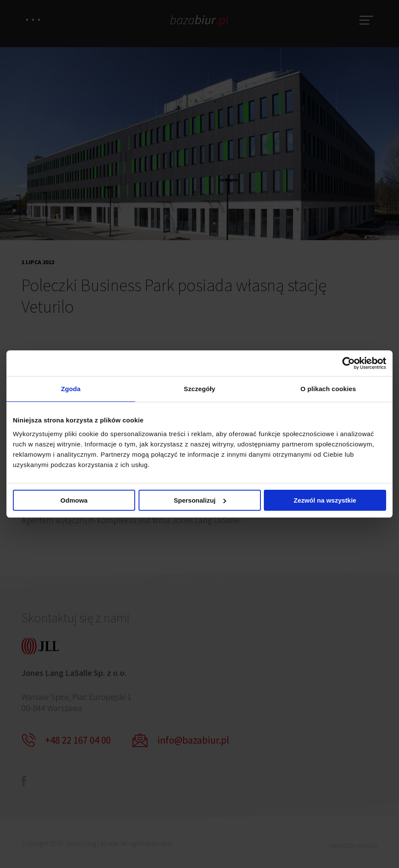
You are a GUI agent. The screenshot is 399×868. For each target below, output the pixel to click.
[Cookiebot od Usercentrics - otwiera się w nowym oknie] (349, 363)
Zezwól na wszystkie (325, 501)
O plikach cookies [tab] (328, 389)
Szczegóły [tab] (199, 389)
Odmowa (74, 501)
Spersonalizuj (200, 501)
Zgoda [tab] (71, 389)
